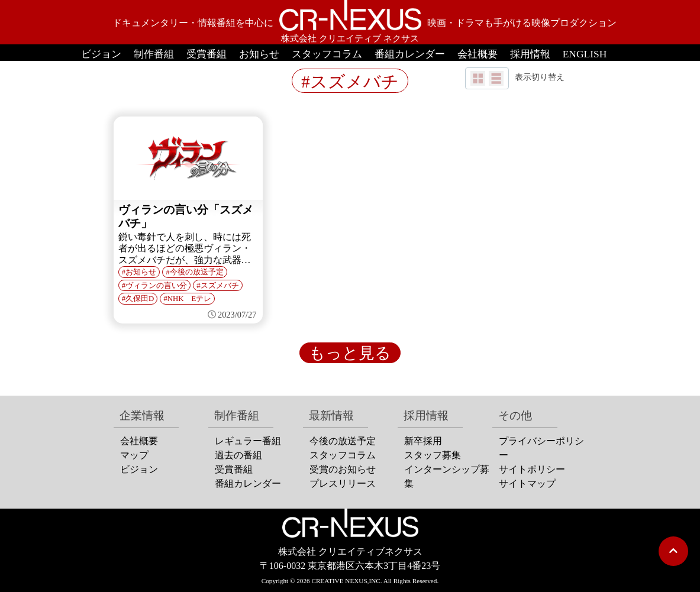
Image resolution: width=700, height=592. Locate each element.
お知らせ (259, 54)
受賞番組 (207, 54)
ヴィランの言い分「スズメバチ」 (186, 216)
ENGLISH (585, 54)
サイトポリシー (532, 469)
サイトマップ (527, 483)
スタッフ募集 (433, 455)
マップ (134, 455)
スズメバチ (220, 286)
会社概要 (478, 54)
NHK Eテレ (190, 299)
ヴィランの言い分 (156, 286)
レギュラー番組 (248, 441)
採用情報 (530, 54)
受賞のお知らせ (343, 469)
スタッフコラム (327, 54)
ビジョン (101, 54)
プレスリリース (343, 483)
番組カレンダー (410, 54)
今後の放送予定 (197, 272)
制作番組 (154, 54)
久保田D (140, 299)
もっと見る (350, 353)
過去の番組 (238, 455)
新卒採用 (423, 441)
